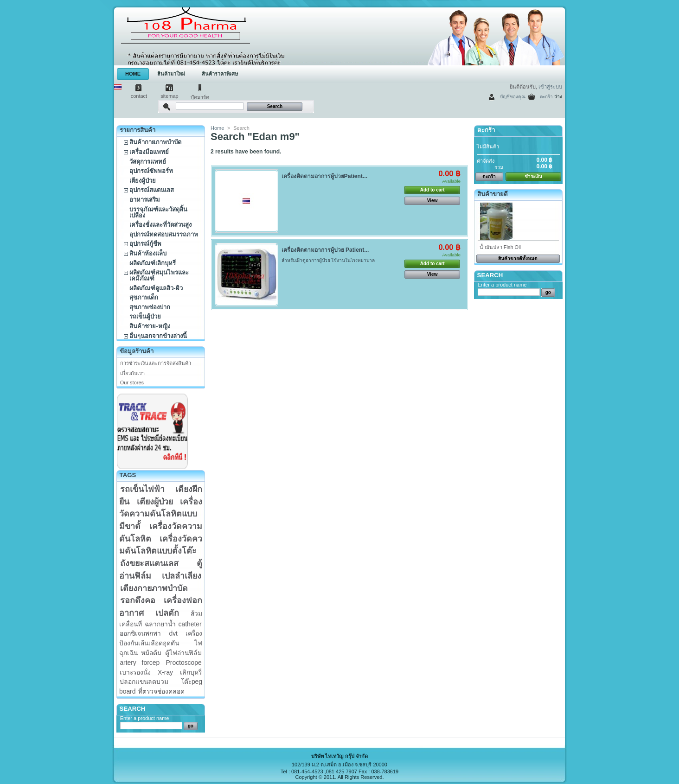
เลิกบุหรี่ (191, 672)
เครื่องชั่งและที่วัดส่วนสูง (160, 225)
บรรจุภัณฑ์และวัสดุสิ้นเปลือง (158, 212)
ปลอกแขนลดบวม (144, 682)
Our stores (132, 382)
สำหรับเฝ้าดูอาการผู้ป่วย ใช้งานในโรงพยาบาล (329, 260)
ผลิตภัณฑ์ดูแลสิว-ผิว (156, 288)
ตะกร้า (546, 97)
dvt (173, 633)
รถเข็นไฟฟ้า (142, 489)
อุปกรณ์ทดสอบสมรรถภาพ (164, 234)
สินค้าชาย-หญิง (150, 326)
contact (139, 96)
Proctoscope (184, 663)
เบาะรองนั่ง (135, 672)
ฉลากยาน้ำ (160, 624)
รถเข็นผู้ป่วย (145, 316)
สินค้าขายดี (493, 194)
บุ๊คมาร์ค (200, 97)
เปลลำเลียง (182, 576)
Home (217, 128)
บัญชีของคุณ (513, 97)
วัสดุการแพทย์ (148, 162)
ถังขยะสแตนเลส (149, 563)
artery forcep (140, 663)
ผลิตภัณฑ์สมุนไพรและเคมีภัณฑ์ (159, 275)
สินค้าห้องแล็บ (148, 253)
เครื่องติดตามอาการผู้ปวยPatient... (324, 176)
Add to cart (432, 190)
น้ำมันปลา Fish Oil (500, 247)
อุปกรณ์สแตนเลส (152, 190)
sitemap (170, 96)
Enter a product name (145, 718)
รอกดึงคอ (138, 600)
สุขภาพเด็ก (144, 297)
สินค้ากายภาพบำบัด (155, 142)
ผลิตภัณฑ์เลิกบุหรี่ (153, 263)
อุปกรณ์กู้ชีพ (145, 244)
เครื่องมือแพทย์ (149, 152)
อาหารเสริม (145, 200)
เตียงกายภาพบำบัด (154, 588)
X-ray (165, 672)
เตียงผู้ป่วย (143, 181)
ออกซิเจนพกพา (140, 633)
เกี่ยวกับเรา (132, 373)
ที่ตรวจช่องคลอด (161, 691)
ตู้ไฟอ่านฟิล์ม (183, 653)
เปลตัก (167, 613)
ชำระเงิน (533, 176)
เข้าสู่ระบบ (550, 87)
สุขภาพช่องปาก (150, 307)
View (432, 201)
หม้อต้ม (151, 653)
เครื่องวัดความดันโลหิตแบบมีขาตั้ (161, 514)
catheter (190, 624)
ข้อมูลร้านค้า (137, 351)
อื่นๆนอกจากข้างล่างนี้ (158, 336)
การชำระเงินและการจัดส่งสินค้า (156, 363)
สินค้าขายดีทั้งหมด (518, 258)
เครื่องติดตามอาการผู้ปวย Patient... (325, 250)
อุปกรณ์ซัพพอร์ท (151, 171)
